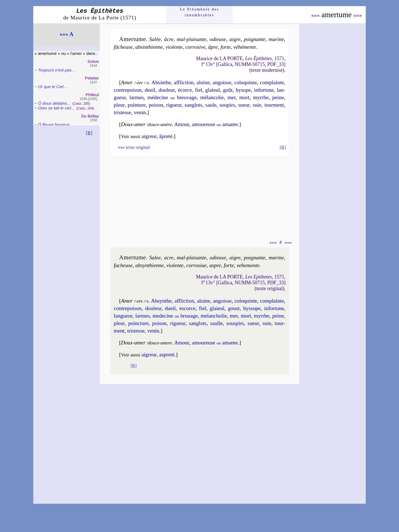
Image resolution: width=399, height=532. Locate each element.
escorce (187, 308)
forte (226, 47)
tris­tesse (123, 112)
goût (228, 90)
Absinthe (161, 82)
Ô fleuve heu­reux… (56, 125)
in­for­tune (264, 90)
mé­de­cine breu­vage (172, 97)
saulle (216, 323)
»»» (358, 15)
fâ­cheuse (123, 47)
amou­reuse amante (215, 124)
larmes (137, 97)
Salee (155, 258)
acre (169, 258)
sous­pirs (235, 323)
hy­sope (243, 90)
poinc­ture (138, 323)
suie (257, 105)
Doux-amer (133, 124)
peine (278, 97)
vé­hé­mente (245, 47)
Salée (155, 39)
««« (315, 15)
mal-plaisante (192, 39)
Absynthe (161, 301)
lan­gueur (123, 316)
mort (245, 97)
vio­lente (174, 47)
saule (211, 105)
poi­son (156, 105)
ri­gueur (174, 105)
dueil (170, 308)
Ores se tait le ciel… (57, 108)
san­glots (193, 105)
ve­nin (140, 112)
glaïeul (213, 90)
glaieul (217, 308)
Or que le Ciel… (53, 87)
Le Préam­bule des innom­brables (200, 12)
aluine (203, 82)
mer (232, 97)
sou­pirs (227, 105)
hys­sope (252, 308)
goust (234, 308)
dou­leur (167, 90)
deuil (150, 90)
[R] (89, 133)
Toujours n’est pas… (57, 70)
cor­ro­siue (196, 265)
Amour (182, 124)
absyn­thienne (149, 265)
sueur (244, 105)
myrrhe (261, 97)
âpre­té (166, 136)
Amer (127, 82)
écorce (185, 90)
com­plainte (272, 82)
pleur (119, 105)
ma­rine (276, 39)
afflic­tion (184, 82)
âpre (213, 47)
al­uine (204, 301)
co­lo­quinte (245, 82)
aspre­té (167, 355)
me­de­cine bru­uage (175, 316)
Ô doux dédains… (55, 103)
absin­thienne (149, 47)
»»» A (66, 34)
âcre (169, 39)
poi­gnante (255, 39)
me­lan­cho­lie (214, 316)
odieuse (218, 39)
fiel (199, 90)
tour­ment (274, 105)
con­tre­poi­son (128, 90)
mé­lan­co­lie (212, 97)
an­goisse (222, 82)
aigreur (149, 136)
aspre (215, 265)
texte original (134, 147)
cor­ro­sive (195, 47)
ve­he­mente (248, 265)
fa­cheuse (123, 265)
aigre (235, 39)
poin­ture (137, 105)
